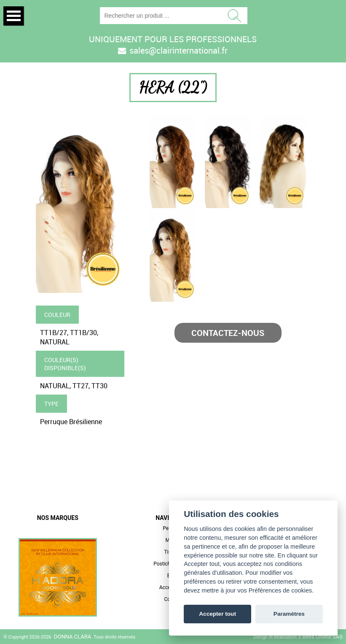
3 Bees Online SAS (320, 637)
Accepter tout (217, 614)
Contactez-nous (228, 333)
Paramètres (289, 614)
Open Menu (13, 16)
